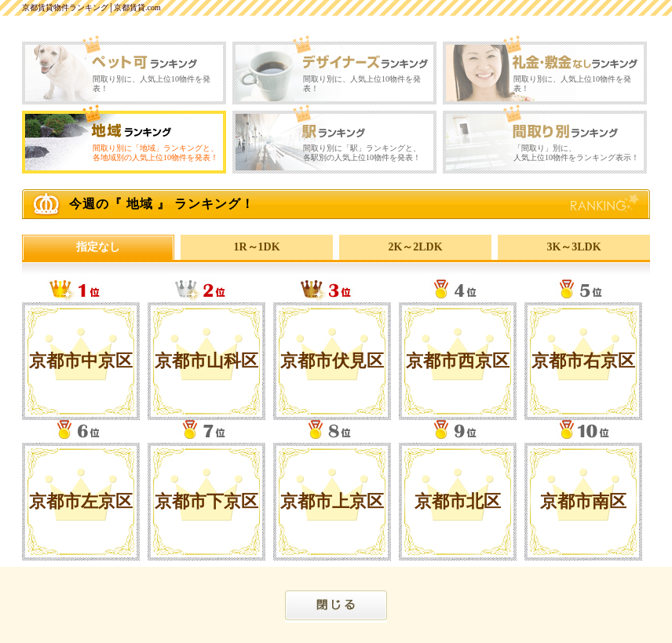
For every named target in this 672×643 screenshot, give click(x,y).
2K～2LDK (415, 247)
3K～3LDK (573, 247)
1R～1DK (256, 247)
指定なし (98, 247)
